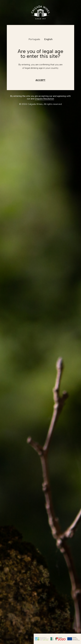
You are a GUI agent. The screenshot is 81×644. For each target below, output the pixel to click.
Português (34, 39)
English (48, 39)
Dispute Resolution (44, 99)
